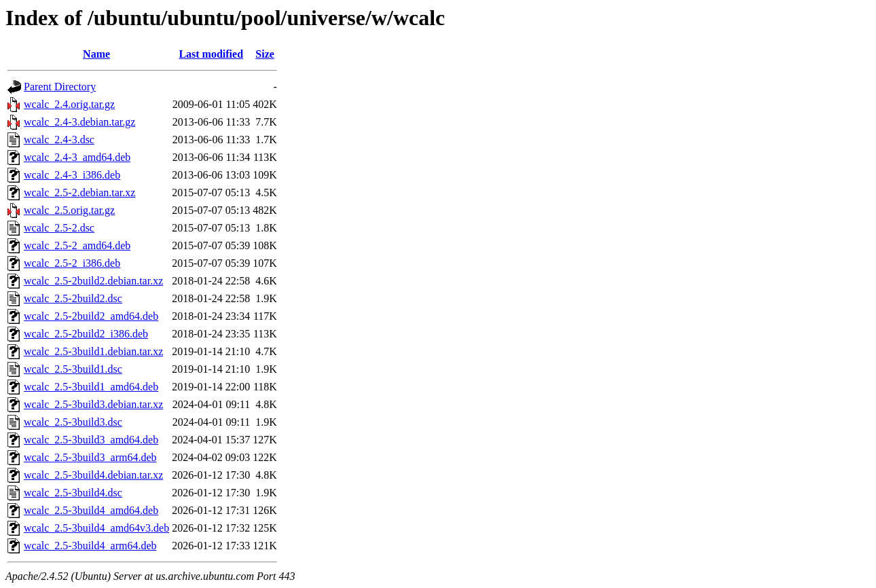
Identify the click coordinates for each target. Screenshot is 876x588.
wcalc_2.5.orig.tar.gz (69, 210)
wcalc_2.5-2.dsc (59, 228)
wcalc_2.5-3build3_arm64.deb (90, 457)
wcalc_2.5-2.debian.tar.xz (79, 192)
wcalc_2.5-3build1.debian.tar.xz (93, 351)
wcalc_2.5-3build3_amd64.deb (91, 440)
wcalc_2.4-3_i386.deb (72, 175)
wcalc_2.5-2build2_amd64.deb (91, 316)
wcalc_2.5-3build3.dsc (73, 422)
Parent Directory (60, 87)
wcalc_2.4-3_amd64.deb (77, 157)
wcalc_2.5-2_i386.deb (72, 263)
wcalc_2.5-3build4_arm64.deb (90, 546)
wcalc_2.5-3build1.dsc (73, 369)
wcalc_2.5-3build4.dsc (73, 493)
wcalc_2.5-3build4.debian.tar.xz (93, 475)
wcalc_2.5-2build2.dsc (73, 298)
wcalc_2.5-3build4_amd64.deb (91, 510)
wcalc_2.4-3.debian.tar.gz (79, 122)
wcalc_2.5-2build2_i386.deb (86, 334)
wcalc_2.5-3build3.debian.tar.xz (93, 404)
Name (96, 54)
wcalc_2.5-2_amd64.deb (77, 245)
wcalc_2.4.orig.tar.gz (69, 104)
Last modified (211, 54)
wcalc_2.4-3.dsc (59, 140)
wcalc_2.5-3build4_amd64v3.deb (96, 528)
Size (265, 54)
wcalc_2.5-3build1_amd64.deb (91, 387)
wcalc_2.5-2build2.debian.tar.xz (93, 281)
